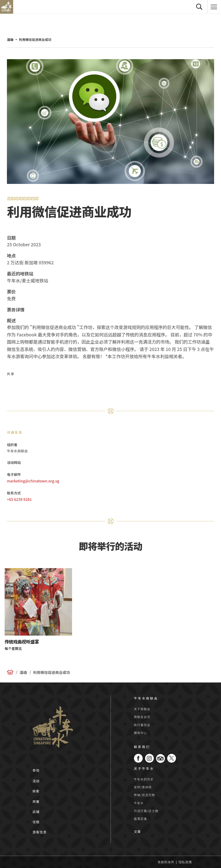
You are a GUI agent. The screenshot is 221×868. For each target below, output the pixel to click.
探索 (36, 791)
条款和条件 (166, 862)
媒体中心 (141, 733)
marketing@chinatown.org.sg (33, 481)
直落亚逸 (141, 819)
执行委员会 (142, 725)
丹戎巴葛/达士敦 (146, 811)
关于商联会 (142, 709)
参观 (36, 770)
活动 (10, 40)
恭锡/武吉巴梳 (145, 795)
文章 (138, 831)
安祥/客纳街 (143, 787)
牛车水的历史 (144, 779)
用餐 (36, 801)
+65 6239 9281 (19, 499)
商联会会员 (142, 717)
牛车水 (139, 803)
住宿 (36, 822)
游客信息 (40, 832)
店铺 (36, 812)
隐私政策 (185, 862)
